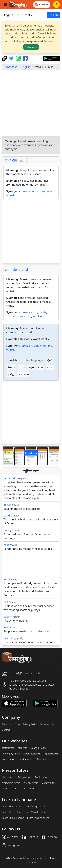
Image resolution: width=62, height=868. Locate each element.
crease (26, 191)
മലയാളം (23, 374)
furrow (35, 191)
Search (54, 15)
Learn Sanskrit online (38, 818)
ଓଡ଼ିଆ (22, 367)
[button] (6, 456)
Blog (17, 724)
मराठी (41, 367)
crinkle (11, 160)
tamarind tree (12, 478)
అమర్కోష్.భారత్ (38, 748)
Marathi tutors (49, 783)
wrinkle (11, 195)
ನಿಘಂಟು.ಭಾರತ (51, 754)
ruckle (42, 312)
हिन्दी (50, 360)
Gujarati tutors (10, 789)
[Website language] (42, 5)
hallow (8, 545)
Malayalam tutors (11, 783)
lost (6, 627)
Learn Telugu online (35, 807)
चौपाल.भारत (41, 759)
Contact (6, 730)
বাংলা (50, 367)
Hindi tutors (8, 777)
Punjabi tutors (31, 783)
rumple (47, 346)
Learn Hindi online (12, 807)
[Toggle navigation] (5, 5)
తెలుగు (11, 367)
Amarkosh (11, 67)
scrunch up (24, 316)
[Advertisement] (31, 104)
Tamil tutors (41, 777)
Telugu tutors (25, 777)
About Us (7, 724)
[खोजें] (35, 15)
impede (8, 505)
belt (6, 602)
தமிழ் (11, 374)
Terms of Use (47, 724)
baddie (8, 515)
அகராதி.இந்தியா (11, 754)
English (26, 67)
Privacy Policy (30, 724)
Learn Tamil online (12, 812)
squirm (8, 617)
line (43, 191)
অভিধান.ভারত (26, 759)
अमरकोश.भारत (8, 748)
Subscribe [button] (31, 47)
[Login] (57, 5)
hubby (7, 530)
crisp (34, 312)
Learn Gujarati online (13, 818)
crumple (36, 346)
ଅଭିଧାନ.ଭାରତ (9, 759)
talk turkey (10, 638)
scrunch (11, 316)
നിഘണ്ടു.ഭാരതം (32, 754)
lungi (7, 579)
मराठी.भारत (22, 748)
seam (50, 191)
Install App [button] (31, 453)
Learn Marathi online (35, 812)
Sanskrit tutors (28, 789)
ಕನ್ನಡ (31, 367)
